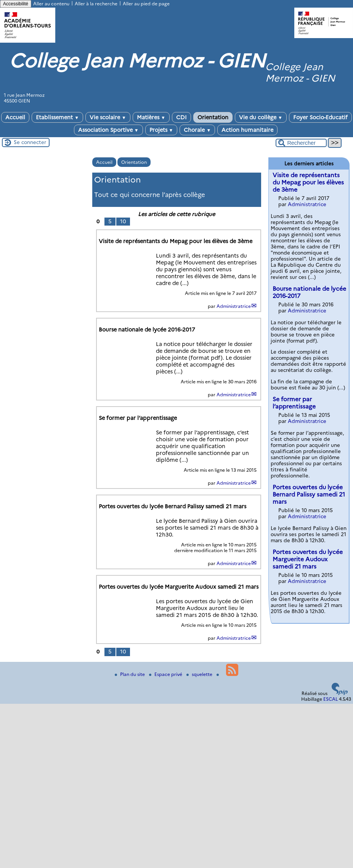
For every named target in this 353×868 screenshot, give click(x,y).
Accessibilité (16, 4)
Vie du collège (261, 117)
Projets (161, 130)
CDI (181, 117)
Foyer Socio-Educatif (320, 117)
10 (123, 221)
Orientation (213, 117)
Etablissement (57, 117)
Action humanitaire (247, 130)
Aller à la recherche (96, 4)
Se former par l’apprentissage (294, 403)
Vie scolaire (108, 117)
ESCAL (331, 699)
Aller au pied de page (146, 4)
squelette (200, 674)
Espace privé (166, 674)
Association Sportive (108, 130)
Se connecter (30, 142)
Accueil (15, 117)
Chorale (197, 130)
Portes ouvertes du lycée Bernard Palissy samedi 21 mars (309, 494)
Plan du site (130, 674)
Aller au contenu (51, 4)
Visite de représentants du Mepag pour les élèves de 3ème (308, 182)
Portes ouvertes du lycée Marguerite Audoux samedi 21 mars (308, 559)
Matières (151, 117)
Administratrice (234, 306)
